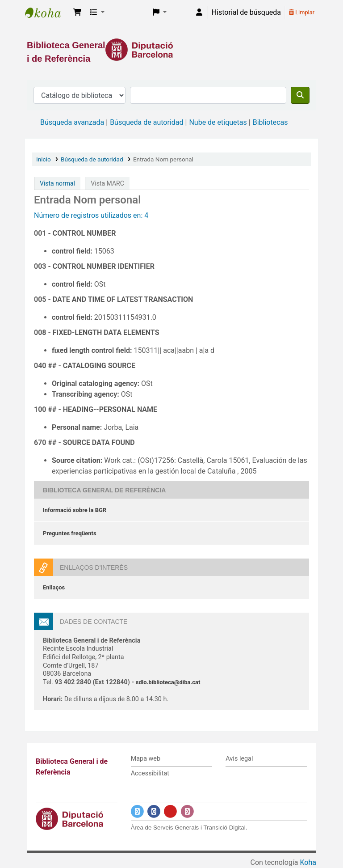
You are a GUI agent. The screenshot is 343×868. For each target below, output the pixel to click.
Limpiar (302, 12)
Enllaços (54, 587)
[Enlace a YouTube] (170, 812)
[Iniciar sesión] (199, 13)
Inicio (44, 159)
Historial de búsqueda (246, 12)
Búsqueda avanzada (72, 122)
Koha (308, 862)
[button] (77, 13)
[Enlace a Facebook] (154, 812)
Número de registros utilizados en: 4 (91, 215)
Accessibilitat (150, 773)
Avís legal (239, 759)
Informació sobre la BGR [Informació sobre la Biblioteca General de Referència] (75, 510)
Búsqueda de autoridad (146, 122)
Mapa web (146, 759)
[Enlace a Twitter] (137, 812)
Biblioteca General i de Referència (47, 13)
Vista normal (57, 183)
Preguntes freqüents (70, 533)
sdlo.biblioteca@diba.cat (168, 682)
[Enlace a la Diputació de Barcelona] (171, 50)
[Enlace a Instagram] (187, 812)
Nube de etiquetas (218, 122)
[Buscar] (300, 95)
